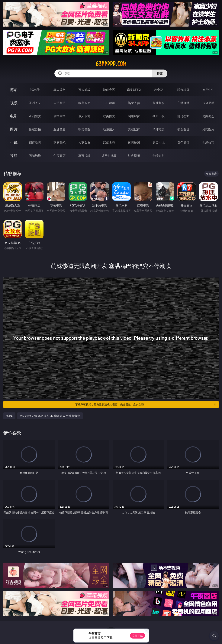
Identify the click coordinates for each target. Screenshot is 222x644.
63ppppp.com (111, 64)
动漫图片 (109, 129)
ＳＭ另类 (208, 103)
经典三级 (159, 116)
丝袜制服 (159, 103)
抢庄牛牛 (208, 90)
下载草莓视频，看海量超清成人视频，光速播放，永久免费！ (146, 405)
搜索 (160, 73)
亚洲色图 (60, 129)
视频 (14, 103)
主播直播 (183, 103)
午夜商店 (60, 156)
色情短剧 (159, 156)
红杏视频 (134, 156)
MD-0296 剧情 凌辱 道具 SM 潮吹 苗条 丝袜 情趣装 (50, 416)
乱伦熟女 (183, 116)
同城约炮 (35, 156)
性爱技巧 (208, 142)
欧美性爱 (109, 116)
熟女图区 (183, 129)
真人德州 (60, 90)
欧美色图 (84, 129)
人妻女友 (84, 142)
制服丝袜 (134, 116)
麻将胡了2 (134, 90)
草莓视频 (84, 156)
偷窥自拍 (35, 129)
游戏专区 (109, 90)
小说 (14, 142)
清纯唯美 (159, 129)
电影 (14, 116)
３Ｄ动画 (109, 103)
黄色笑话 (183, 142)
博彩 (14, 90)
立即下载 (137, 636)
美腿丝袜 (134, 129)
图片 (14, 129)
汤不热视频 (109, 156)
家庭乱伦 (60, 142)
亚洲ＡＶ (35, 103)
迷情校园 (134, 142)
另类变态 (208, 116)
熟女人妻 (134, 103)
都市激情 (35, 142)
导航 (14, 156)
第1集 (9, 416)
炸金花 (159, 90)
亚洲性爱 (35, 116)
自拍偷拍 (60, 103)
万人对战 (84, 90)
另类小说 (159, 142)
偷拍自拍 (60, 116)
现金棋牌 (183, 90)
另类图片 (208, 129)
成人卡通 (84, 116)
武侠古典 (109, 142)
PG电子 (35, 90)
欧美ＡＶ (84, 103)
